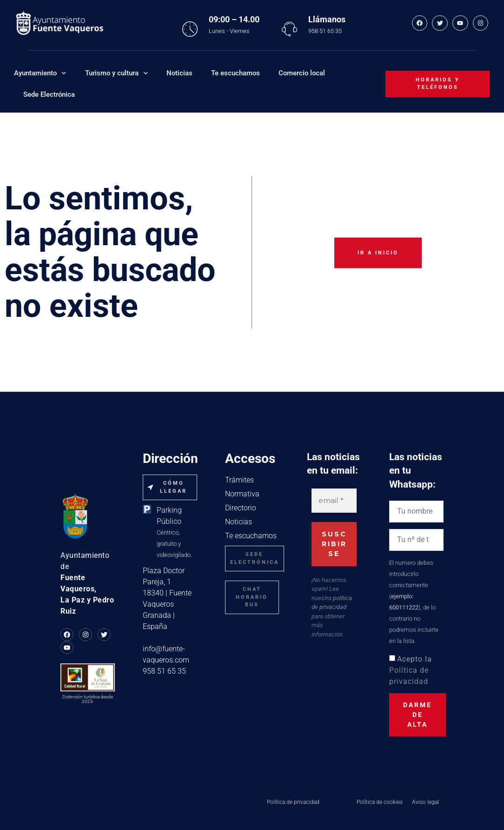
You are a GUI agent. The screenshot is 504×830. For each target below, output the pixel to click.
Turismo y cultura (117, 73)
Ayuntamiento (40, 73)
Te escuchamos (235, 73)
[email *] (334, 501)
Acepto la (411, 670)
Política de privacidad (293, 802)
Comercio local (302, 73)
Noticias (179, 73)
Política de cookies (380, 802)
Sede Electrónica (49, 94)
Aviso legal (425, 802)
